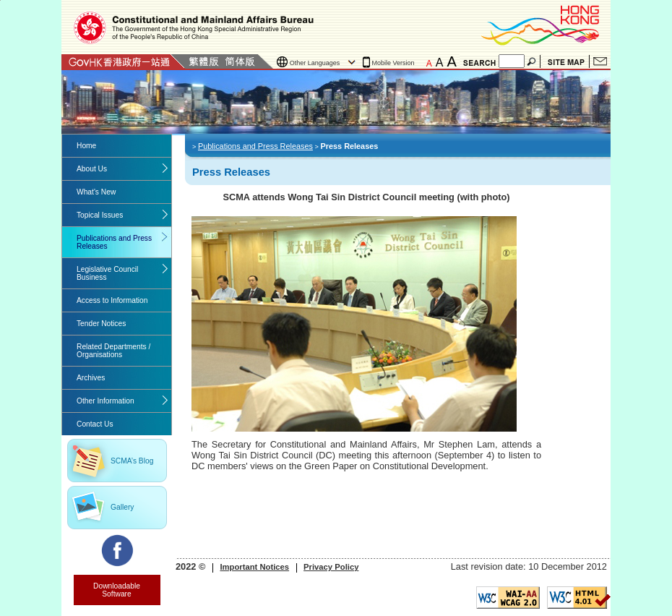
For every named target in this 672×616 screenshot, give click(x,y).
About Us (92, 169)
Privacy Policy (331, 567)
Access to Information (112, 300)
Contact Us (600, 61)
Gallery (122, 507)
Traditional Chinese (203, 61)
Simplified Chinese (240, 61)
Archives (91, 378)
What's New (96, 192)
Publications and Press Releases (114, 242)
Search (533, 61)
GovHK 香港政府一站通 (123, 61)
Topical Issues (100, 215)
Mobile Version (393, 63)
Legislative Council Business (107, 273)
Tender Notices (101, 324)
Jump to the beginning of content (0, 0)
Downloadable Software (117, 590)
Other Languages (315, 63)
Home (86, 146)
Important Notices (254, 567)
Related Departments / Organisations (113, 351)
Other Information (105, 401)
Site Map (566, 61)
